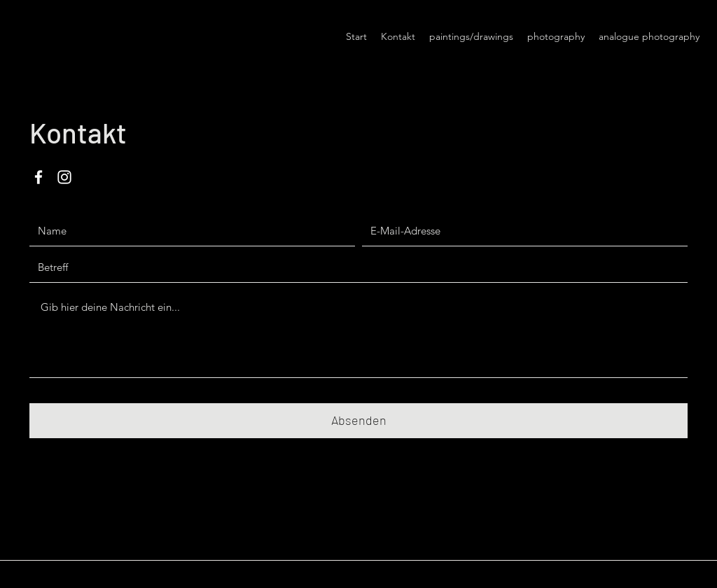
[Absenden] (358, 421)
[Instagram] (64, 177)
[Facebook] (39, 177)
